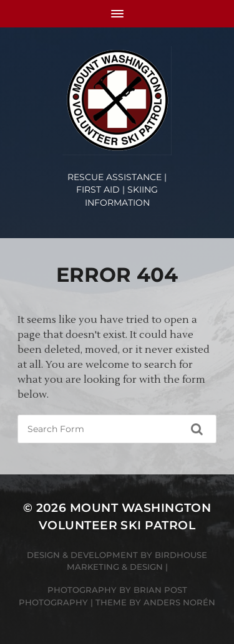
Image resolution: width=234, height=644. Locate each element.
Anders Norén (179, 602)
